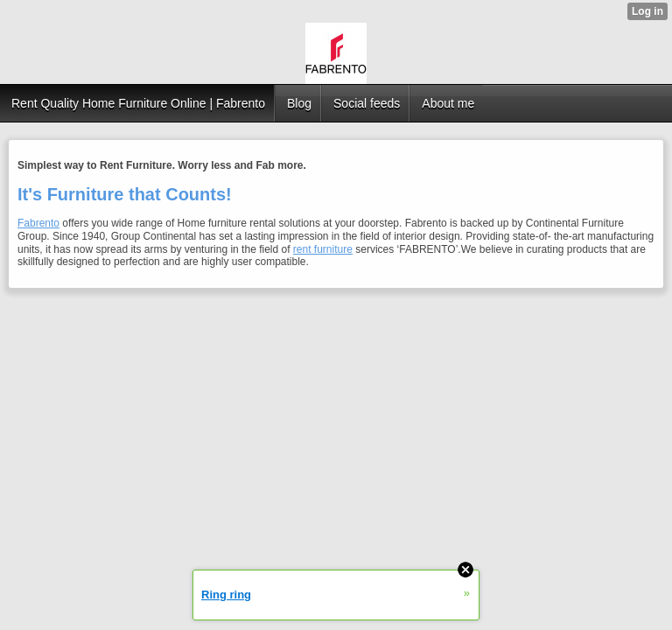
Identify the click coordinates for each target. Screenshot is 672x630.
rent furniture (323, 249)
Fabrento (38, 223)
